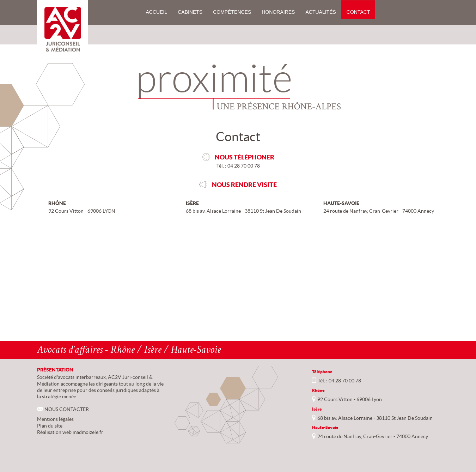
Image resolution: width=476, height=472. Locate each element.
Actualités (321, 12)
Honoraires (278, 12)
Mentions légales (55, 419)
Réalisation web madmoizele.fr (70, 432)
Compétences (232, 12)
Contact (358, 12)
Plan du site (50, 426)
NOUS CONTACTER (67, 409)
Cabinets (190, 12)
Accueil (157, 12)
